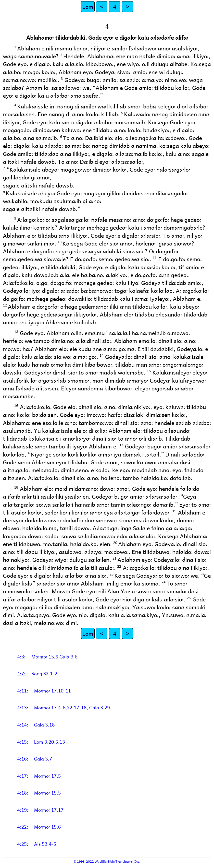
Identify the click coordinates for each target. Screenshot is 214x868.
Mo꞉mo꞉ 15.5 (47, 793)
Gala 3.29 (100, 707)
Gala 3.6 (69, 657)
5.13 (60, 742)
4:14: (23, 725)
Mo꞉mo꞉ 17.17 (49, 810)
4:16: (23, 759)
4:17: (23, 776)
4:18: (23, 793)
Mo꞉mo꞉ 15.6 (47, 827)
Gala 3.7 (43, 759)
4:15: (23, 742)
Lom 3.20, (45, 742)
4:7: (21, 673)
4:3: (21, 657)
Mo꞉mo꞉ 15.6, (45, 657)
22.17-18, (77, 707)
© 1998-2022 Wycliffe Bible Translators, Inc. (107, 861)
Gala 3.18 (44, 725)
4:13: (23, 707)
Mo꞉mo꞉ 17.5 (47, 776)
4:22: (23, 827)
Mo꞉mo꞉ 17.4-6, (50, 707)
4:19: (23, 810)
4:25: (23, 844)
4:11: (23, 691)
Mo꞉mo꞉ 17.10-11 (52, 691)
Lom (88, 6)
